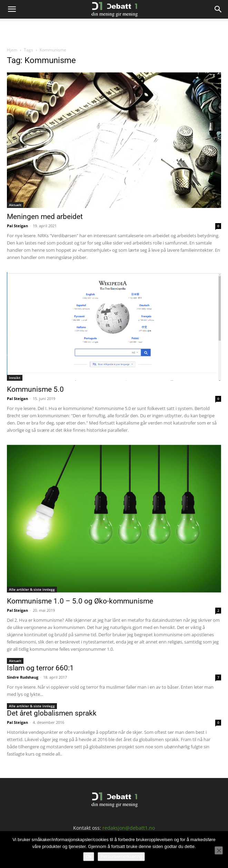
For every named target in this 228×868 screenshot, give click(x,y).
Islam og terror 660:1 (40, 668)
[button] (12, 9)
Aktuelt (15, 205)
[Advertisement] (114, 31)
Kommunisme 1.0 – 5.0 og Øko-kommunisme (80, 601)
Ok (89, 856)
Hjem (12, 50)
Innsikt (15, 378)
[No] (219, 850)
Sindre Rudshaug (23, 677)
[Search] (218, 9)
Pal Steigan (17, 226)
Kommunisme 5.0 (35, 389)
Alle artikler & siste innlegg (32, 589)
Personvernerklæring (121, 856)
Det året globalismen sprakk (52, 713)
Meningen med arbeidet (45, 217)
